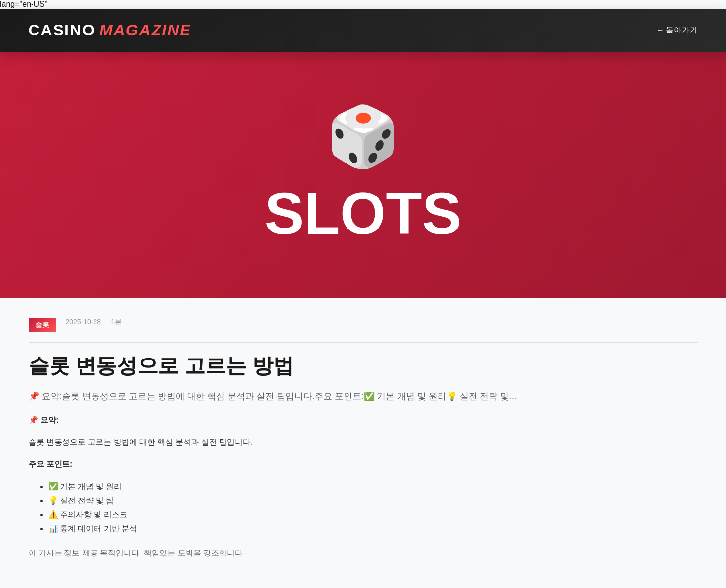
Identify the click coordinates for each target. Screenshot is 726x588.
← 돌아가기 (677, 30)
